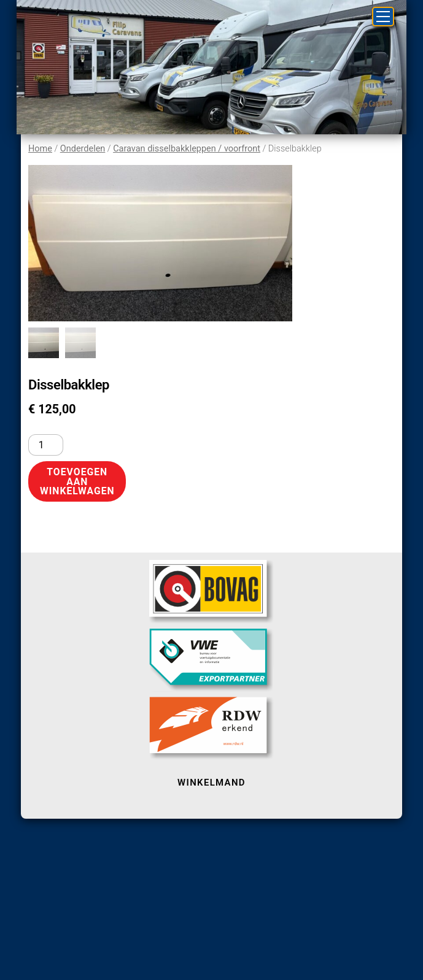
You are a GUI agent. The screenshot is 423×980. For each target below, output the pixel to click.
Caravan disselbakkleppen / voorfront (187, 149)
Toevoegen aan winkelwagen (77, 481)
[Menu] (383, 17)
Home (40, 149)
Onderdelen (83, 149)
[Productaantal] (46, 445)
